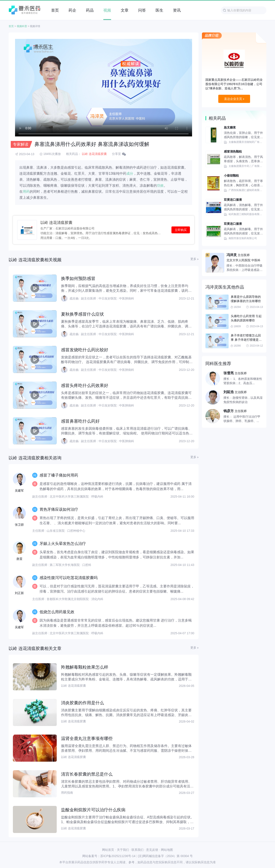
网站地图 (167, 850)
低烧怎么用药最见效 (57, 612)
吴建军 (19, 491)
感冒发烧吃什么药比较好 (85, 350)
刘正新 (19, 593)
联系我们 (137, 850)
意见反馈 (152, 850)
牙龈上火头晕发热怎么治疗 (63, 544)
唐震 (19, 559)
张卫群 (19, 525)
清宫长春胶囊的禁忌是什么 (87, 774)
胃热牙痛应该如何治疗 (59, 509)
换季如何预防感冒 (78, 278)
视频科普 (22, 26)
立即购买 (181, 230)
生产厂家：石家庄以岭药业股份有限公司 (67, 228)
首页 (11, 26)
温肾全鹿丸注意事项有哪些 (87, 738)
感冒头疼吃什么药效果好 (85, 385)
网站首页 (108, 850)
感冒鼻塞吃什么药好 (80, 421)
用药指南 (67, 793)
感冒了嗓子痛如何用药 (59, 475)
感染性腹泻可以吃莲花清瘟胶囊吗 (69, 578)
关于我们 (123, 850)
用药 (26, 192)
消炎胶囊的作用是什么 (82, 703)
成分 (130, 173)
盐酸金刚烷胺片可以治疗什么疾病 (93, 810)
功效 (160, 186)
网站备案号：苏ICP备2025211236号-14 (109, 856)
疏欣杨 (74, 298)
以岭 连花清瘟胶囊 (94, 154)
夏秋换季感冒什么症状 (82, 314)
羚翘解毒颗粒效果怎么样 (85, 667)
